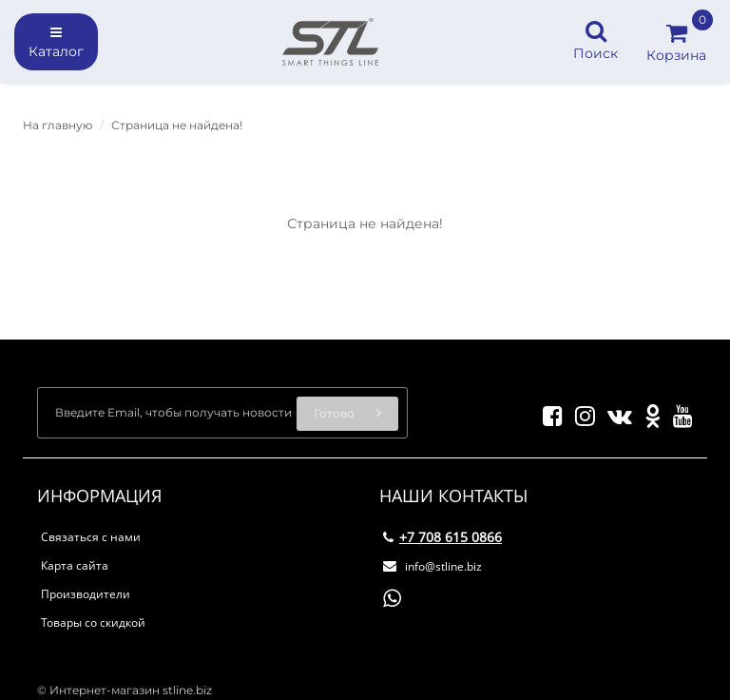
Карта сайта (75, 565)
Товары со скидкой (93, 622)
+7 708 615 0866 (442, 537)
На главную (58, 125)
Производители (86, 594)
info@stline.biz (432, 566)
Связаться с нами (91, 537)
